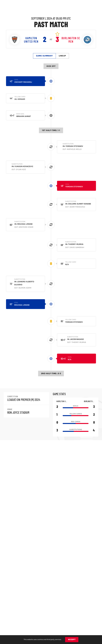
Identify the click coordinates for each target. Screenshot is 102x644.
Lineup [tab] (62, 56)
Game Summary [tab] (44, 56)
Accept (72, 639)
